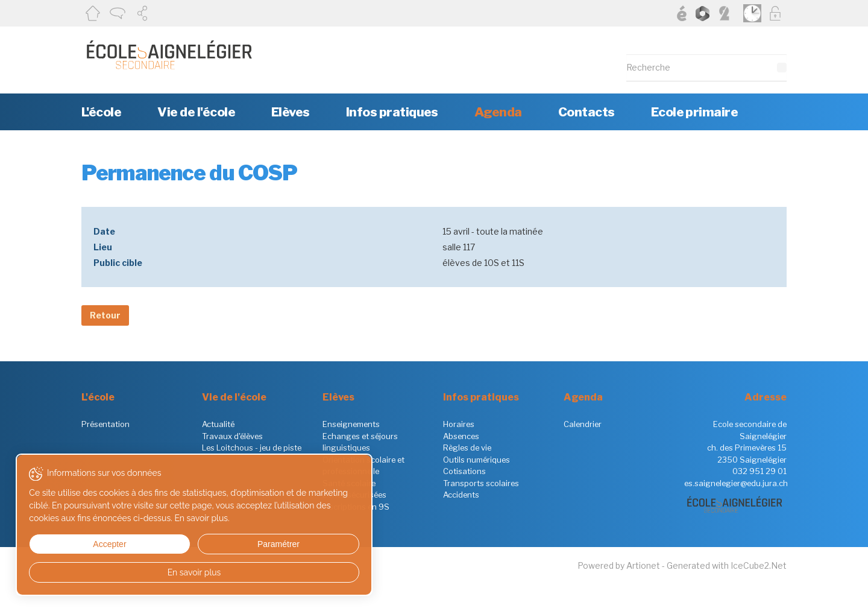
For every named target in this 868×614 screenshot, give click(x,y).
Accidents (461, 495)
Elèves (291, 112)
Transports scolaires (481, 483)
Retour (105, 315)
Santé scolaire (349, 483)
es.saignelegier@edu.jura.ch (736, 483)
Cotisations (464, 471)
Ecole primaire (695, 112)
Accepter (71, 544)
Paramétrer (160, 544)
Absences (461, 436)
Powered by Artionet (619, 565)
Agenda (498, 112)
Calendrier (583, 424)
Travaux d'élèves (232, 436)
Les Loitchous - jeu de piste (252, 448)
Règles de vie (467, 448)
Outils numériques (476, 460)
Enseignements (351, 424)
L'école (101, 112)
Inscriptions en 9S (356, 507)
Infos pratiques (392, 112)
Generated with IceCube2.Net (727, 565)
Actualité (218, 424)
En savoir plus (116, 572)
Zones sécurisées (354, 495)
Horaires (459, 424)
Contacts (587, 112)
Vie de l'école (196, 112)
